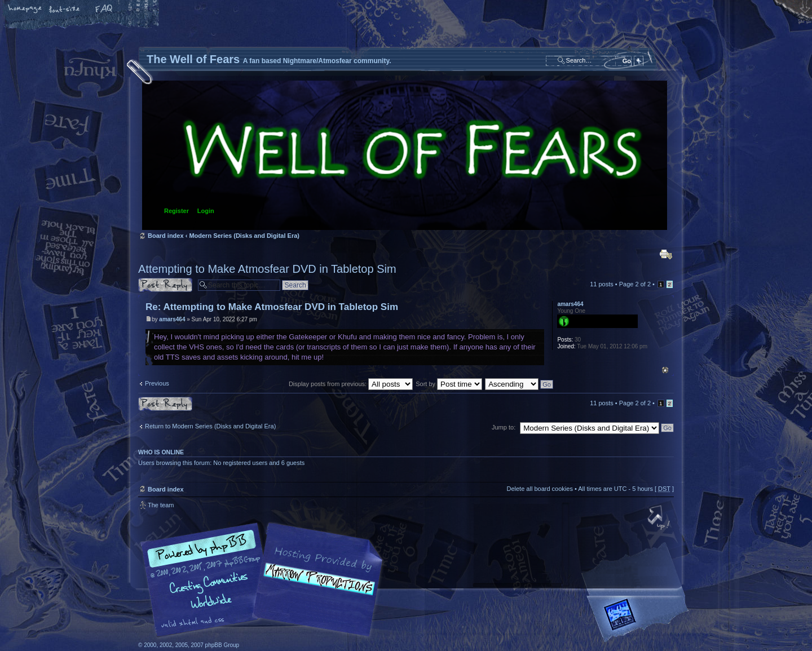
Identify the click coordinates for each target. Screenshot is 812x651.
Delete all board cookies (539, 489)
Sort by (449, 384)
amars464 (172, 319)
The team (161, 505)
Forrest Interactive (640, 619)
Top (665, 370)
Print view (666, 254)
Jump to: (504, 427)
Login (206, 211)
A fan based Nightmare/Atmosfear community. (316, 588)
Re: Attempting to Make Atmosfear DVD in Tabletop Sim (272, 307)
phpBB (265, 580)
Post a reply (165, 285)
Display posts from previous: (351, 384)
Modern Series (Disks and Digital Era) (244, 236)
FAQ (104, 10)
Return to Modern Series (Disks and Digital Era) (210, 426)
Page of (635, 284)
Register (176, 211)
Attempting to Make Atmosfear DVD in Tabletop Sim (267, 269)
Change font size (65, 10)
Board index (405, 155)
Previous (157, 383)
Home (25, 10)
